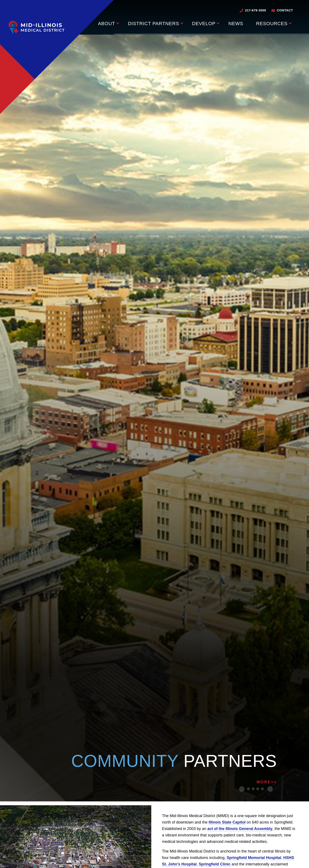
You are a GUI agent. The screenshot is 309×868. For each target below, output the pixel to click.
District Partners (154, 24)
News (236, 24)
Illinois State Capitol (227, 822)
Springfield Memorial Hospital (254, 858)
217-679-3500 (256, 10)
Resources (272, 24)
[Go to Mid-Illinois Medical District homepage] (36, 27)
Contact (285, 10)
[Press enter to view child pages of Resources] (290, 23)
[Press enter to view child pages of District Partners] (182, 23)
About (106, 24)
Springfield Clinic (215, 864)
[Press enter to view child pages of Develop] (218, 23)
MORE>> (267, 782)
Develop (204, 24)
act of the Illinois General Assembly (240, 829)
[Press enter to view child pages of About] (118, 23)
